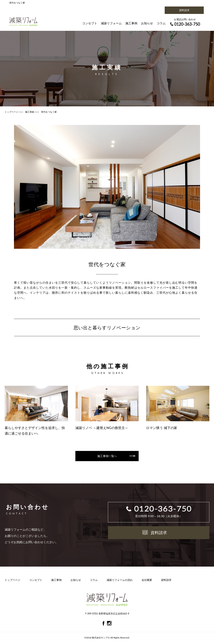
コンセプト (90, 23)
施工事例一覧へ (107, 456)
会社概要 (147, 580)
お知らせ (147, 23)
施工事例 (131, 23)
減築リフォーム (111, 23)
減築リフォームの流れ (120, 580)
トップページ (12, 580)
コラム (161, 23)
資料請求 (184, 10)
